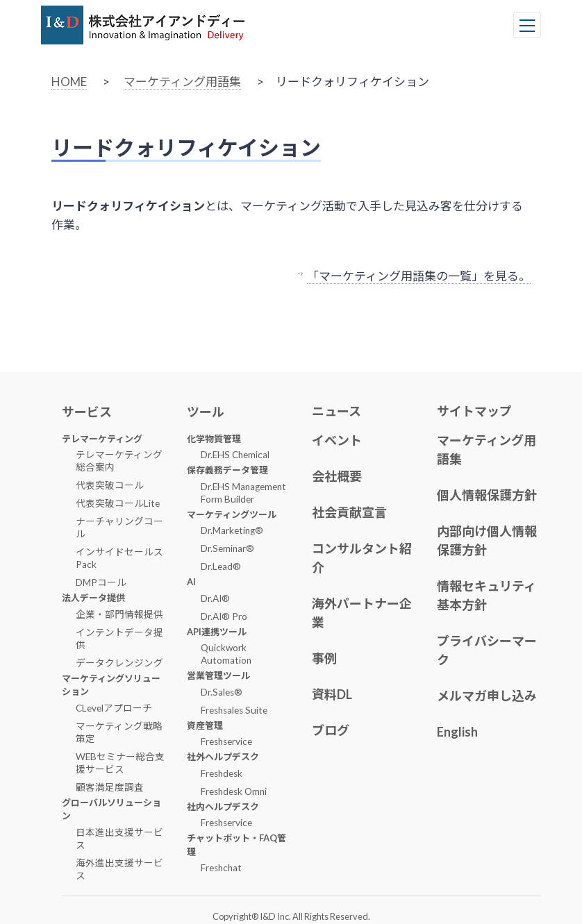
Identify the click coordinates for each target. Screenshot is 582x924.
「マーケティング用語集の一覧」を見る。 (419, 276)
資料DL (332, 694)
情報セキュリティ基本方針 (487, 595)
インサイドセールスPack (119, 558)
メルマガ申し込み (487, 696)
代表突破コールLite (118, 503)
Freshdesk (222, 773)
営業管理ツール (218, 675)
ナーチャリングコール (119, 528)
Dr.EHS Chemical (235, 455)
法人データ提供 (93, 598)
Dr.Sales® (222, 692)
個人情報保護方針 (487, 495)
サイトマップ (474, 411)
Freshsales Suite (234, 710)
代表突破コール (110, 485)
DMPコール (101, 582)
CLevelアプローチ (114, 708)
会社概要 (337, 476)
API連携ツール (217, 632)
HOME (69, 82)
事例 (324, 658)
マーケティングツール (232, 514)
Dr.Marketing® (232, 530)
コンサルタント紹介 (362, 558)
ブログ (331, 730)
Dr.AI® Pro (224, 616)
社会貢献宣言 (349, 512)
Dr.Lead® (221, 566)
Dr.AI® (215, 598)
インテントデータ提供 (119, 639)
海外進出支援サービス (119, 869)
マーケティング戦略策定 (119, 732)
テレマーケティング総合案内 (119, 461)
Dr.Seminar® (227, 548)
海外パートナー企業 (362, 613)
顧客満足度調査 (110, 787)
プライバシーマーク (487, 650)
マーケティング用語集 (182, 82)
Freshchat (221, 868)
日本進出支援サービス (119, 839)
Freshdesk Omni (234, 791)
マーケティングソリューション (111, 685)
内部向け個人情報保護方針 (487, 540)
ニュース (336, 411)
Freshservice (226, 741)
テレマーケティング (102, 439)
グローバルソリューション (111, 809)
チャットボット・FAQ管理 (236, 845)
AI (191, 582)
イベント (337, 440)
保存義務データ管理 (227, 470)
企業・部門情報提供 (119, 614)
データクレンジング (119, 663)
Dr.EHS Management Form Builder (243, 493)
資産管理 (205, 725)
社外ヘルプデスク (223, 757)
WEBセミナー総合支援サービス (120, 763)
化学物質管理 (214, 439)
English (457, 732)
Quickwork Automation (226, 654)
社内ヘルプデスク (223, 807)
